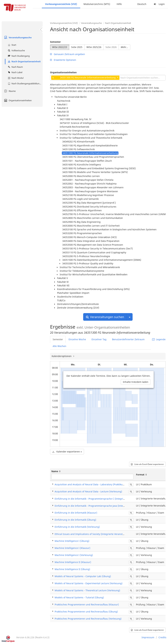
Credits (162, 637)
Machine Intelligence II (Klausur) (73, 562)
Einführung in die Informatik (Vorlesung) (77, 527)
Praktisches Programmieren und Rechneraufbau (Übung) (86, 612)
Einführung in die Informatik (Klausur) (76, 513)
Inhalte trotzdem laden (136, 382)
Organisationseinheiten (17, 100)
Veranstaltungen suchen (105, 317)
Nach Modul (15, 78)
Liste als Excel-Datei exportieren (147, 464)
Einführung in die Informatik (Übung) (75, 520)
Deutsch (142, 4)
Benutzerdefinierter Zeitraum (128, 339)
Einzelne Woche (77, 339)
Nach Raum (15, 67)
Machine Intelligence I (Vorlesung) (74, 555)
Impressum (148, 637)
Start (12, 45)
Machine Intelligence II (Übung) (72, 569)
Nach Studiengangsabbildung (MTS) (25, 83)
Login (159, 4)
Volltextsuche (16, 50)
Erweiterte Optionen (63, 60)
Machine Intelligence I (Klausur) (72, 548)
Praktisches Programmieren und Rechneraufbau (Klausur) (87, 604)
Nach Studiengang (18, 56)
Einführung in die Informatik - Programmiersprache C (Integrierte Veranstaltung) (100, 499)
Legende (159, 339)
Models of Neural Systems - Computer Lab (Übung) (83, 576)
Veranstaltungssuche (17, 37)
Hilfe (119, 4)
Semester (55, 42)
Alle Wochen (59, 346)
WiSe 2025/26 (94, 47)
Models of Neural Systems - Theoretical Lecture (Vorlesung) (87, 590)
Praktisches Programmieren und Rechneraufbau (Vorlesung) (88, 619)
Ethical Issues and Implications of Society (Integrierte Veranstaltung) (93, 534)
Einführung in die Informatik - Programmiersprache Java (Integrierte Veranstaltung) (101, 506)
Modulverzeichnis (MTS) (97, 4)
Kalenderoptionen (62, 356)
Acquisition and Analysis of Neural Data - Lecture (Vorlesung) (88, 491)
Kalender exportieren (67, 452)
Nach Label (15, 72)
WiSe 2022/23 (60, 47)
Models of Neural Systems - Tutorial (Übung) (79, 597)
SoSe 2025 (77, 47)
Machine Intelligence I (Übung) (72, 541)
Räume (9, 91)
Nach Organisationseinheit (24, 61)
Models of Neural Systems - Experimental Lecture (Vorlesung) (89, 583)
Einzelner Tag (99, 339)
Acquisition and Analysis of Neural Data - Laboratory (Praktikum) (90, 484)
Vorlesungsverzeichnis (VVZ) (61, 4)
